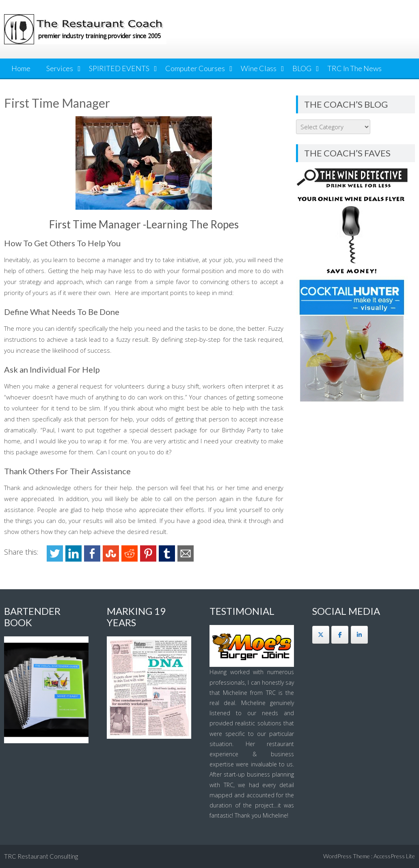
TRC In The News (354, 68)
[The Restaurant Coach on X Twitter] (321, 635)
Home (21, 68)
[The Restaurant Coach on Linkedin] (359, 635)
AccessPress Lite (394, 856)
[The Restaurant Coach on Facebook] (340, 635)
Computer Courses (195, 68)
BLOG (302, 68)
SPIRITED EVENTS (119, 68)
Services (60, 68)
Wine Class (259, 68)
